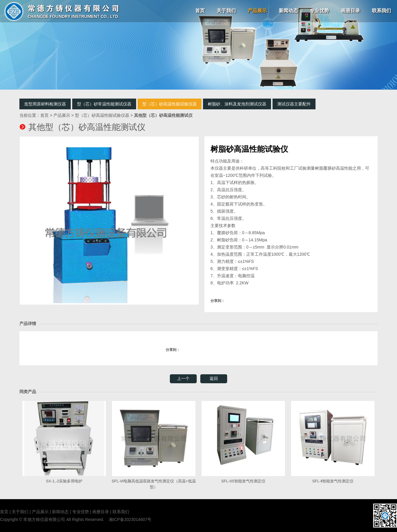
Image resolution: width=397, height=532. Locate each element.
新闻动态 (288, 11)
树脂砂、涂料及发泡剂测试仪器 (237, 104)
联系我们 (381, 11)
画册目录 (350, 11)
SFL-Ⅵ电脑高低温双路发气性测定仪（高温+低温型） (154, 445)
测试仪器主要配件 (294, 104)
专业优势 (319, 11)
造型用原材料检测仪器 (45, 104)
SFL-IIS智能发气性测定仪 (243, 442)
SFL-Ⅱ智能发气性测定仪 (333, 442)
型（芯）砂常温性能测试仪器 (104, 104)
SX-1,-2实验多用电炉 (64, 442)
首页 (200, 11)
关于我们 (226, 11)
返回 (214, 379)
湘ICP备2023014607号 (130, 519)
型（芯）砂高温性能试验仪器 (170, 104)
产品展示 (257, 11)
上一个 (183, 379)
